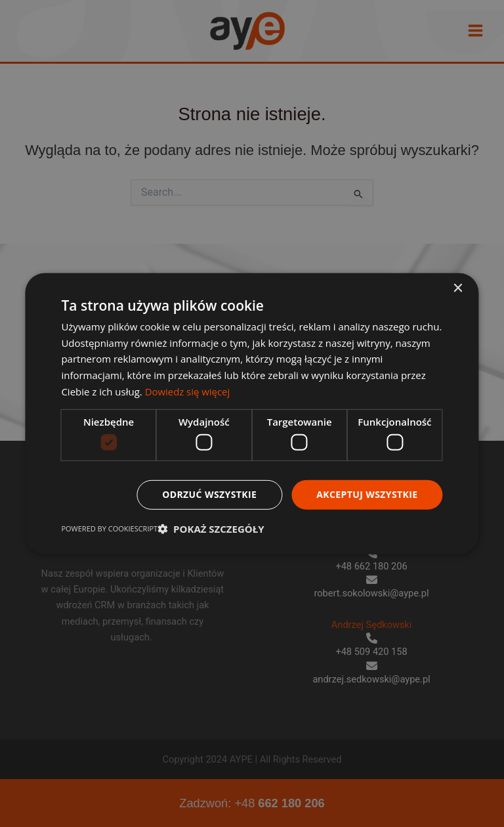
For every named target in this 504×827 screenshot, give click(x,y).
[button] (211, 529)
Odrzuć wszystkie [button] (209, 494)
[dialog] (252, 413)
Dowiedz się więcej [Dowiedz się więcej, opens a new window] (188, 391)
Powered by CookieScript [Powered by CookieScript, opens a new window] (109, 528)
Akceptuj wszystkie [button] (367, 494)
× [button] (458, 288)
